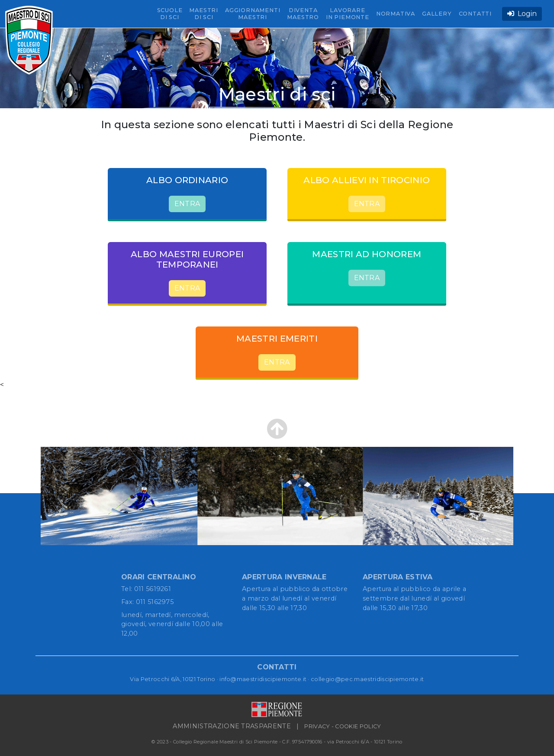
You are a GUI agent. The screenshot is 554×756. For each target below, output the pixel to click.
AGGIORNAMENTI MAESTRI (253, 14)
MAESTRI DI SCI (204, 14)
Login (522, 14)
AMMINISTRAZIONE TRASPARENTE (232, 726)
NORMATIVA (396, 14)
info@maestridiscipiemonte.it (263, 679)
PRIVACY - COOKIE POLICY (343, 726)
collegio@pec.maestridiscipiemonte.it (367, 679)
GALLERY (437, 14)
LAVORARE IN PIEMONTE (348, 14)
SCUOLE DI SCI (170, 14)
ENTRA (187, 204)
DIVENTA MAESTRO (303, 14)
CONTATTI (475, 14)
